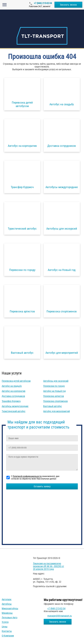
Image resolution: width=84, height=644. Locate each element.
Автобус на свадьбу (12, 386)
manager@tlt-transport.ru (60, 616)
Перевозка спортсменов (55, 401)
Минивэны (7, 613)
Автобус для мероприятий (56, 411)
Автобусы (7, 604)
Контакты (7, 631)
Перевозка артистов (54, 396)
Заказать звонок (68, 5)
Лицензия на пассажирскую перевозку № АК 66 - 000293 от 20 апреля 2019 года (49, 566)
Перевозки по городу (54, 386)
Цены (5, 627)
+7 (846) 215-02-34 (43, 3)
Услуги (5, 622)
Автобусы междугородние (15, 406)
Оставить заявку (42, 486)
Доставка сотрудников (13, 396)
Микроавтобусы (10, 608)
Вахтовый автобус (52, 406)
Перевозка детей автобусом (16, 381)
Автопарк (7, 599)
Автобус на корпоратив (14, 391)
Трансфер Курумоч (11, 401)
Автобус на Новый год (54, 391)
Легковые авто (10, 618)
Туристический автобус (14, 411)
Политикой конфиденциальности (27, 476)
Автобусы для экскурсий (56, 381)
